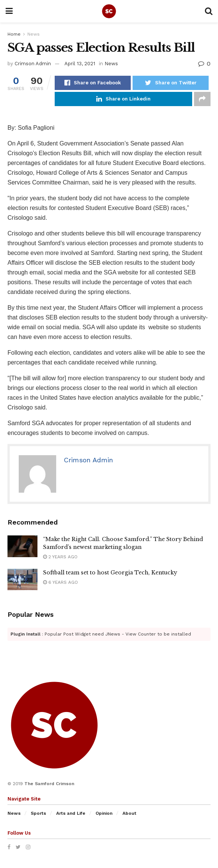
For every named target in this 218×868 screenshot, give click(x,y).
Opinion (104, 813)
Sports (38, 813)
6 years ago (60, 582)
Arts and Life (71, 813)
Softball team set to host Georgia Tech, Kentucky (110, 573)
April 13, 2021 (80, 64)
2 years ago (60, 557)
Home (14, 34)
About (129, 813)
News (34, 34)
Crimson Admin (33, 64)
